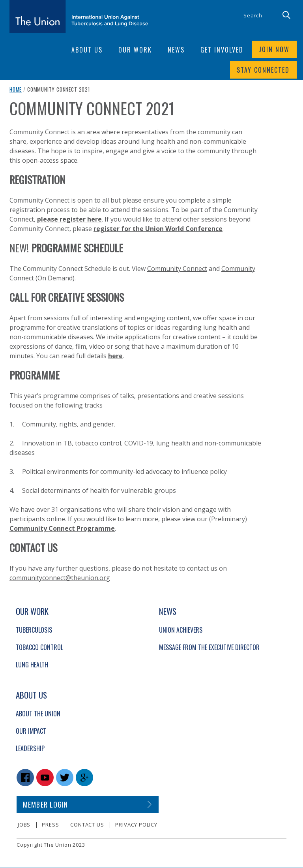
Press (50, 825)
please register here (69, 220)
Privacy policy (136, 825)
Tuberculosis (34, 631)
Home (16, 90)
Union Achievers (181, 631)
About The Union (38, 714)
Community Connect (177, 269)
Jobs (24, 825)
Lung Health (32, 665)
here (115, 357)
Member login (46, 805)
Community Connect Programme (62, 529)
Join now (274, 50)
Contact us (87, 825)
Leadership (30, 749)
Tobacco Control (39, 648)
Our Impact (31, 732)
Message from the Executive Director (209, 648)
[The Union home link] (79, 17)
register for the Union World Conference (158, 229)
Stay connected (263, 70)
